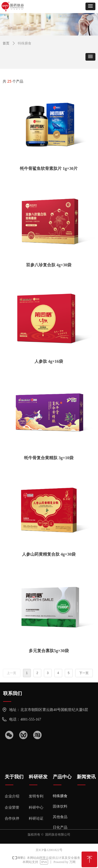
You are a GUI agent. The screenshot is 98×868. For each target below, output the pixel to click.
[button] (90, 6)
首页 (6, 43)
